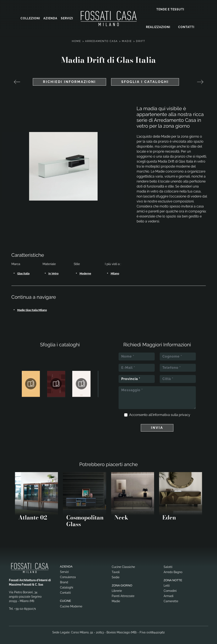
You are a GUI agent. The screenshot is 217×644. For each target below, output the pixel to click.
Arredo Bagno (173, 571)
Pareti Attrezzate (123, 595)
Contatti (186, 26)
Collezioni (30, 18)
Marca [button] (16, 263)
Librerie (117, 589)
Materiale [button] (49, 263)
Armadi (169, 595)
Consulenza (68, 576)
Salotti (168, 565)
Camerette (171, 600)
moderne (85, 272)
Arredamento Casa (101, 40)
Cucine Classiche (123, 565)
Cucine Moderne (71, 605)
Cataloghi (67, 586)
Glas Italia (23, 272)
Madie (127, 40)
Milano (115, 272)
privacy (185, 413)
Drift (141, 40)
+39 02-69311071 (25, 607)
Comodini (170, 589)
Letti (167, 584)
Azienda (50, 18)
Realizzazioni (158, 26)
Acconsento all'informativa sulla (160, 413)
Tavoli (116, 571)
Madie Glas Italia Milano (32, 309)
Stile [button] (77, 263)
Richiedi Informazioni (69, 80)
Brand (64, 581)
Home (76, 40)
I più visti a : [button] (113, 263)
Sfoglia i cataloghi (145, 80)
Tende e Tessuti (170, 9)
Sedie (116, 576)
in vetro (53, 272)
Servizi (67, 18)
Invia (157, 426)
